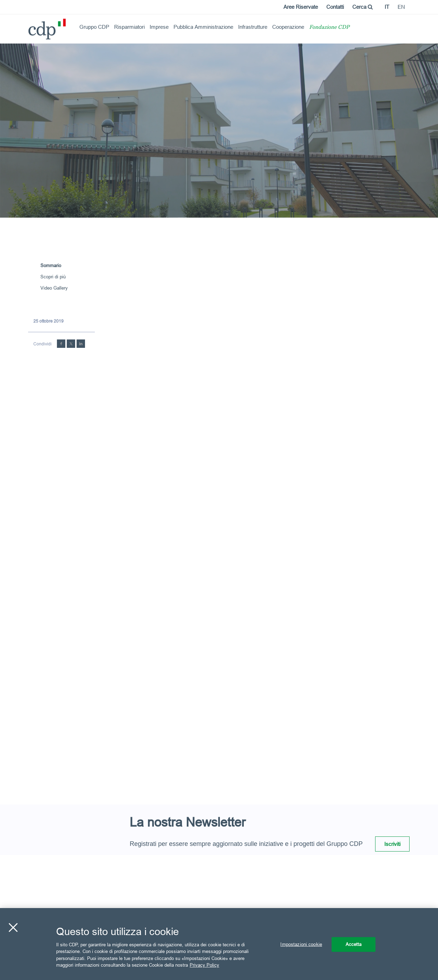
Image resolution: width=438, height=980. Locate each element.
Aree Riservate (301, 7)
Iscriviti (392, 844)
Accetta (354, 944)
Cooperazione (288, 27)
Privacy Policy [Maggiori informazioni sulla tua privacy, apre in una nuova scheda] (204, 965)
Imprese (159, 27)
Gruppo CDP (94, 27)
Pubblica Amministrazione (203, 27)
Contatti (335, 7)
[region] (219, 944)
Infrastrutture (253, 27)
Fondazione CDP (329, 28)
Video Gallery (54, 288)
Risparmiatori (129, 27)
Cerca (362, 7)
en (401, 7)
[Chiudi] (13, 928)
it (387, 7)
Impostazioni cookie (301, 944)
